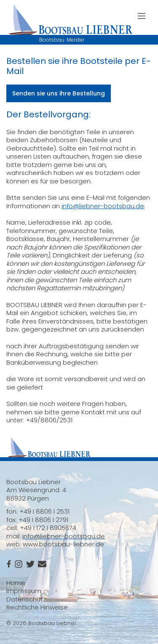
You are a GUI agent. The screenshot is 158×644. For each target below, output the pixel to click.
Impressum (24, 591)
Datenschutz (26, 599)
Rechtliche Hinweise (37, 607)
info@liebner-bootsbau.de (103, 206)
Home (16, 583)
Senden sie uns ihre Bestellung (59, 93)
